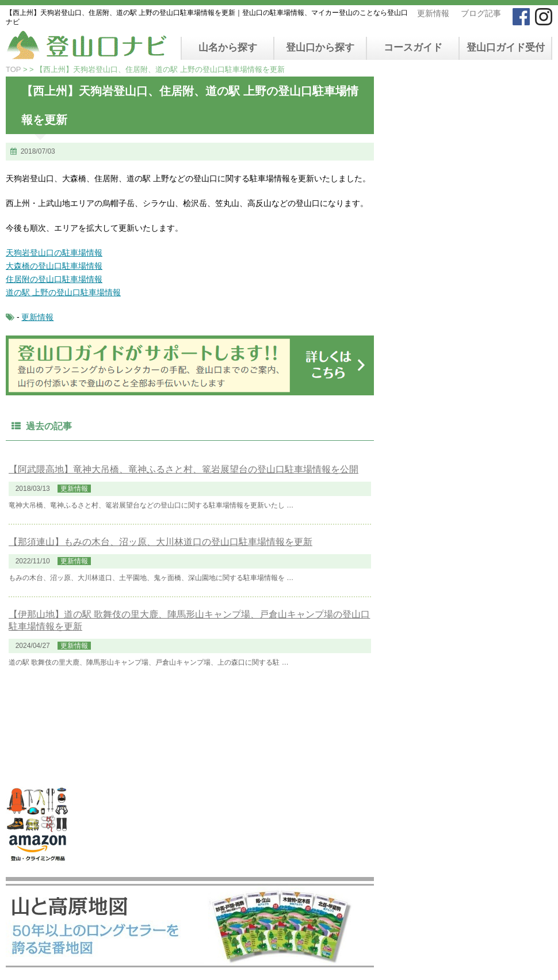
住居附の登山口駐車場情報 (54, 279)
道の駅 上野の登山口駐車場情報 (63, 292)
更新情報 (433, 13)
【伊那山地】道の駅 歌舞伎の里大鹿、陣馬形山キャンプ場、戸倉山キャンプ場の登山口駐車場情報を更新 (189, 620)
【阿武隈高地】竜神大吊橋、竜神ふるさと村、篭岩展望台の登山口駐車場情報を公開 (184, 469)
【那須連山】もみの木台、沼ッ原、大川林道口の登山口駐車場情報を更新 (160, 542)
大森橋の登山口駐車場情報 (54, 266)
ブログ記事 (481, 13)
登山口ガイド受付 (506, 47)
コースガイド (413, 47)
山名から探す (228, 47)
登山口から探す (320, 47)
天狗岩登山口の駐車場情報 (54, 253)
